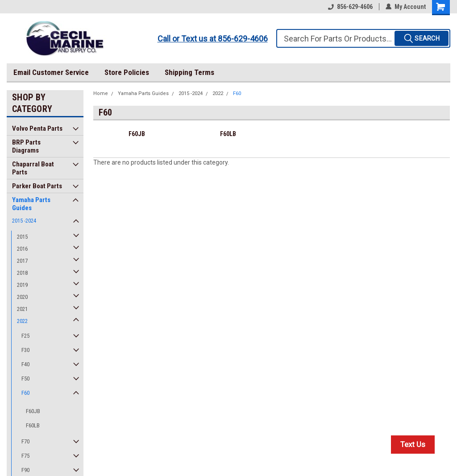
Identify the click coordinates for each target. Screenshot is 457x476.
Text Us (413, 444)
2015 (22, 237)
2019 (22, 285)
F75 (25, 456)
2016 (22, 249)
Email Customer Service (51, 72)
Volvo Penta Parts (37, 128)
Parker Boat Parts (37, 186)
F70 (25, 441)
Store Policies (127, 72)
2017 (22, 261)
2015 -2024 (24, 221)
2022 (22, 321)
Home (101, 93)
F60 (25, 393)
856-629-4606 (350, 7)
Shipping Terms (189, 72)
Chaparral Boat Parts (33, 168)
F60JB (33, 411)
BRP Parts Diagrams (26, 146)
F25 (25, 336)
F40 (25, 364)
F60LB (33, 425)
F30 (25, 350)
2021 (22, 309)
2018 (22, 273)
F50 (25, 379)
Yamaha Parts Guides (31, 204)
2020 (22, 297)
